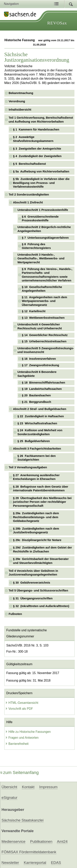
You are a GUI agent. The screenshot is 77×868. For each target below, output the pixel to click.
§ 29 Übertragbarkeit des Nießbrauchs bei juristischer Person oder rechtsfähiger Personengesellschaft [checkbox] (42, 502)
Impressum (48, 787)
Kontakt (28, 787)
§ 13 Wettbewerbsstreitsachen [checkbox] (43, 318)
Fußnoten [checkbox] (15, 614)
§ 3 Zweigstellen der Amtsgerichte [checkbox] (37, 149)
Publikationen (41, 841)
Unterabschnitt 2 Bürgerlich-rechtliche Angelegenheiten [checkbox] (44, 229)
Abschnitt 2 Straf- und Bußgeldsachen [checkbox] (40, 409)
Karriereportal (35, 863)
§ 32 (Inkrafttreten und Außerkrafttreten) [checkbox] (41, 606)
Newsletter (10, 863)
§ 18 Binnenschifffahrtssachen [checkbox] (44, 383)
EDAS (56, 863)
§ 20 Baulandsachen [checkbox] (36, 395)
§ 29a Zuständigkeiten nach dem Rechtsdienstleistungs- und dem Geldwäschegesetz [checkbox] (36, 517)
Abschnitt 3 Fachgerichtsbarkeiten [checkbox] (37, 449)
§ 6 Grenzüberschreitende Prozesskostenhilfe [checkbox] (40, 218)
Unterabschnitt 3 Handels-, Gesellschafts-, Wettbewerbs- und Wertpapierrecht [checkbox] (41, 258)
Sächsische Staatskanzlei (23, 820)
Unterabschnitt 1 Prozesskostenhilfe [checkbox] (43, 210)
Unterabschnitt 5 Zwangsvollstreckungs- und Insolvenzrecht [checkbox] (46, 350)
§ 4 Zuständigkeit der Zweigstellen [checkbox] (37, 156)
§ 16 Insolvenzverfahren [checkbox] (39, 359)
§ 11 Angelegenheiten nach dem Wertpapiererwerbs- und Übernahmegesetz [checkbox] (45, 301)
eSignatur (9, 798)
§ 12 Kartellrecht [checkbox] (34, 311)
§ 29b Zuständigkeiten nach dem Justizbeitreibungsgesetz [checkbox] (36, 530)
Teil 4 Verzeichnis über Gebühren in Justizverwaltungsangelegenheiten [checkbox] (33, 573)
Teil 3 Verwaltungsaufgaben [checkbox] (28, 467)
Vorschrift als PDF (19, 709)
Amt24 (62, 841)
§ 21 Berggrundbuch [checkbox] (37, 402)
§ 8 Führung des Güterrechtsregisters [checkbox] (36, 246)
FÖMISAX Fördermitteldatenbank (29, 852)
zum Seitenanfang (19, 773)
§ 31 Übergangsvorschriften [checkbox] (33, 598)
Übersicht (9, 787)
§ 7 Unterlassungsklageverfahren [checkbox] (45, 238)
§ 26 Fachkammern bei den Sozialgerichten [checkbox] (36, 458)
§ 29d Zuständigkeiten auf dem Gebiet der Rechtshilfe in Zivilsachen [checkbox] (42, 549)
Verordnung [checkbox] (17, 101)
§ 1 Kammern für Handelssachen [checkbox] (36, 129)
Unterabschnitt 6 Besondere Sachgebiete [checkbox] (37, 374)
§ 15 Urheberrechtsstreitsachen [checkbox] (44, 341)
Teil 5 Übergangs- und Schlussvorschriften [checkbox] (38, 590)
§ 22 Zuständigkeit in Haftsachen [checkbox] (41, 416)
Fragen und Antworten (22, 738)
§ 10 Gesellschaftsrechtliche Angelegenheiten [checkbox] (42, 289)
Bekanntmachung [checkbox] (21, 93)
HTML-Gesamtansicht (22, 703)
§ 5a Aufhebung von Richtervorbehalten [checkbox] (41, 171)
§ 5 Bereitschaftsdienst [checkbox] (29, 164)
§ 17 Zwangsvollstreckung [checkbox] (40, 365)
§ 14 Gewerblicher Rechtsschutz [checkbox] (45, 335)
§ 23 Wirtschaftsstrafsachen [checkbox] (37, 423)
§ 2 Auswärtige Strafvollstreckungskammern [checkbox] (33, 139)
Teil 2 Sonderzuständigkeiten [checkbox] (29, 195)
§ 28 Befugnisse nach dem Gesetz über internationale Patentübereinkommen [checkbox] (41, 488)
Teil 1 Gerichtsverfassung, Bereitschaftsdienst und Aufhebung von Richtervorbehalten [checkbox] (41, 120)
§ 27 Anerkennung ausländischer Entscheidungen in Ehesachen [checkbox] (36, 477)
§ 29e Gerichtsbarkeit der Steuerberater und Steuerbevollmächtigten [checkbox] (41, 561)
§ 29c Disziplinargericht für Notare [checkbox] (37, 540)
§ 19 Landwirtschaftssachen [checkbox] (42, 389)
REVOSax (57, 23)
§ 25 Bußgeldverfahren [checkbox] (34, 441)
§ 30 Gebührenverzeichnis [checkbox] (32, 583)
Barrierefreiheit (17, 744)
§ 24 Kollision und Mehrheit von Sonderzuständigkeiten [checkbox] (40, 432)
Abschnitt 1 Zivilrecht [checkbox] (28, 202)
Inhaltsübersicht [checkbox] (20, 110)
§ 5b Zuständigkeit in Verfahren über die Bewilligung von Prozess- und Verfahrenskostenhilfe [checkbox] (41, 183)
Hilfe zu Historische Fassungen (28, 732)
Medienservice (13, 841)
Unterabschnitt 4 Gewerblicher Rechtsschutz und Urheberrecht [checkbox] (40, 326)
